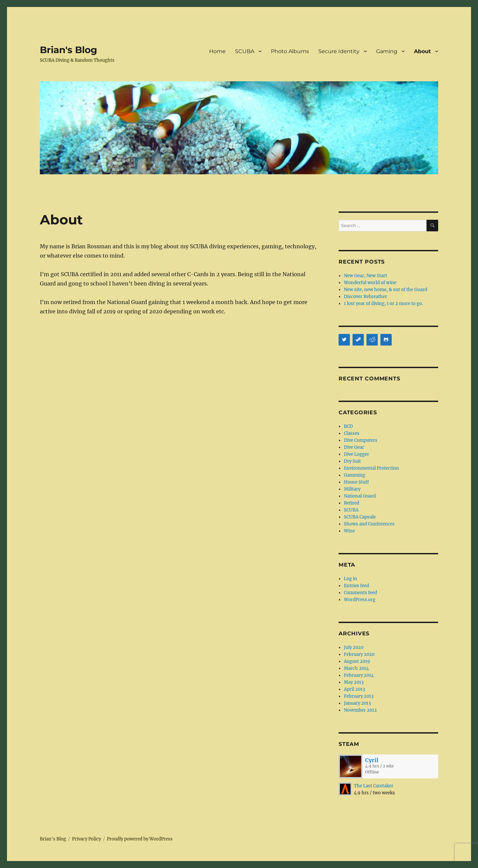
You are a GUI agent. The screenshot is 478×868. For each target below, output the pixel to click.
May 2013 (354, 682)
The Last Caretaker (374, 786)
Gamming (355, 475)
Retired (352, 503)
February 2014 (359, 675)
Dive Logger (357, 454)
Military (352, 489)
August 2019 (357, 661)
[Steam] (358, 340)
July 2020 (354, 647)
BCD (348, 426)
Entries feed (357, 586)
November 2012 (360, 710)
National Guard (360, 496)
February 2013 (359, 696)
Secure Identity (339, 51)
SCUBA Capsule (360, 517)
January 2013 (357, 703)
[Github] (386, 340)
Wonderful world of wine (370, 283)
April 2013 (354, 689)
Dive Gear (354, 447)
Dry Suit (352, 461)
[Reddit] (372, 340)
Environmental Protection (371, 468)
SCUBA (245, 51)
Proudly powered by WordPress (140, 839)
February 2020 (359, 654)
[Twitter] (344, 340)
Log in (351, 579)
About (422, 51)
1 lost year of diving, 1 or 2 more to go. (383, 304)
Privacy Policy (86, 839)
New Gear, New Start (365, 276)
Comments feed (360, 593)
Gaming (387, 51)
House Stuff (356, 482)
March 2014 (356, 668)
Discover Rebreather (365, 297)
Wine (349, 531)
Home (217, 51)
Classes (352, 433)
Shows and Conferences (369, 524)
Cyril (372, 760)
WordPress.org (360, 600)
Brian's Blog (69, 50)
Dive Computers (361, 440)
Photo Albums (290, 51)
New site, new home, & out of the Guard (386, 290)
